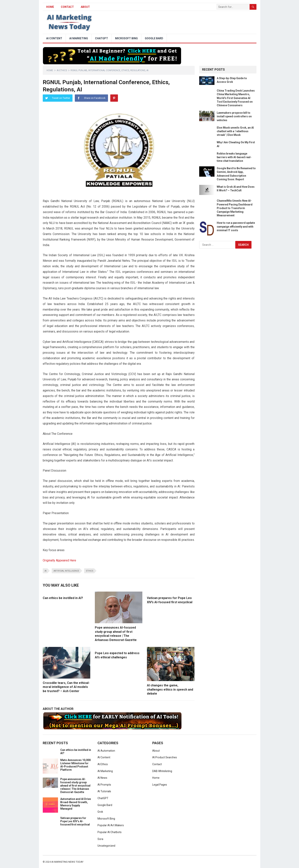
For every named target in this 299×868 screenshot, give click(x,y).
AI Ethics (62, 70)
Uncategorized (106, 846)
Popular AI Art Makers (111, 825)
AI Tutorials (104, 791)
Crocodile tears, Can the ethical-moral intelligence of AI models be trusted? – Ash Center (66, 687)
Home (50, 70)
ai (46, 571)
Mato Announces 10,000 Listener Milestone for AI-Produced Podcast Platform (75, 765)
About (85, 7)
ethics (90, 571)
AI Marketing (79, 38)
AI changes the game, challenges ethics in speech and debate (170, 689)
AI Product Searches (165, 757)
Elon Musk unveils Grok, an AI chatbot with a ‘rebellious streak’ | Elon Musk (235, 131)
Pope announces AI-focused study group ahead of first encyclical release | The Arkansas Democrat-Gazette (75, 785)
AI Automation (106, 751)
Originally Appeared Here (59, 560)
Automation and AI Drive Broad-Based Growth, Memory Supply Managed (76, 804)
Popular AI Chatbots (110, 832)
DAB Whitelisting (162, 771)
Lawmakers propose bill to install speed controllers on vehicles (234, 116)
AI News (102, 778)
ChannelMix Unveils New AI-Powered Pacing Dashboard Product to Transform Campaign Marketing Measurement (235, 208)
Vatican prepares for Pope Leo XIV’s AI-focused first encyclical (75, 821)
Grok (100, 812)
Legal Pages (160, 785)
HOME (50, 7)
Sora (100, 839)
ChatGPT (102, 38)
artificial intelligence (66, 571)
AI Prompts (104, 785)
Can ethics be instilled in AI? (63, 598)
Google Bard (154, 38)
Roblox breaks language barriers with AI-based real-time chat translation (234, 157)
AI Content (54, 38)
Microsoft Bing (126, 38)
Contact (67, 7)
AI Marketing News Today (67, 862)
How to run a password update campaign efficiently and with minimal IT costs (236, 226)
